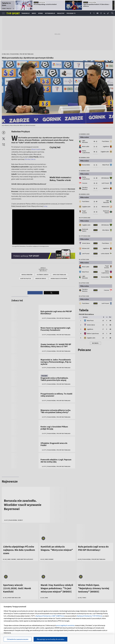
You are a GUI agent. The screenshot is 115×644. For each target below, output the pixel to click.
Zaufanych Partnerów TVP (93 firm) (89, 616)
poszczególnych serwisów (65, 625)
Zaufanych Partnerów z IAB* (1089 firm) (50, 616)
